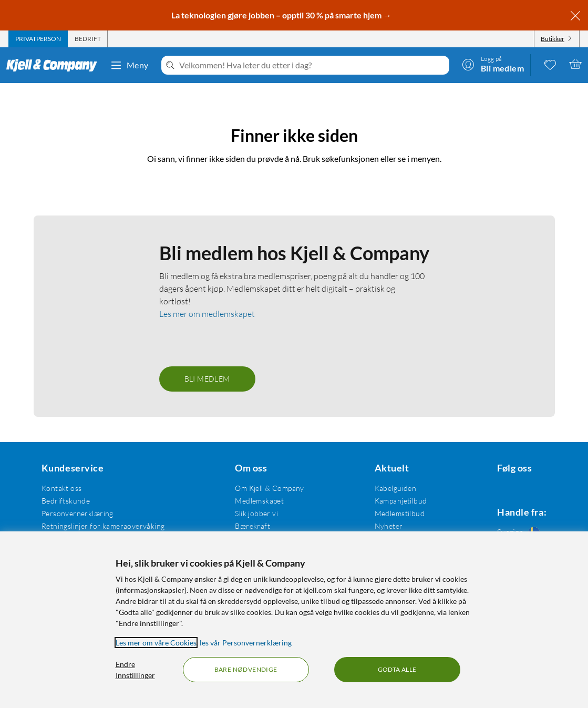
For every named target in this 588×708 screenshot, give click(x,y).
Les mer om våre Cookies (156, 643)
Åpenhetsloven (255, 524)
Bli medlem (207, 364)
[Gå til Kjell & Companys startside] (55, 65)
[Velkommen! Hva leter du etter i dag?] (312, 65)
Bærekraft (248, 511)
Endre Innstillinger (135, 670)
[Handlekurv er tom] (575, 64)
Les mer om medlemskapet (207, 299)
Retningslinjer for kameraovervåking (102, 511)
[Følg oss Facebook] (491, 473)
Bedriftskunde (64, 486)
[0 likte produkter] (550, 64)
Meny (129, 65)
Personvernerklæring (76, 499)
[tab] (38, 39)
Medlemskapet (255, 486)
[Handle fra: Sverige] (517, 519)
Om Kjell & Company (265, 473)
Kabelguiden (387, 473)
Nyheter (380, 511)
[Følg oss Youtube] (542, 473)
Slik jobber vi (252, 499)
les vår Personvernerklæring (246, 643)
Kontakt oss (60, 473)
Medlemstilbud (391, 499)
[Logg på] (493, 64)
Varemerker (386, 524)
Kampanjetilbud (392, 486)
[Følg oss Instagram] (517, 473)
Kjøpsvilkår (59, 524)
